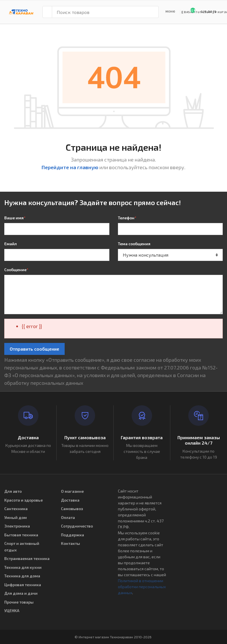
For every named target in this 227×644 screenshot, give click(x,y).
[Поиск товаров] (105, 12)
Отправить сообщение (34, 349)
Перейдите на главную (70, 167)
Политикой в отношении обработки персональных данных (142, 587)
